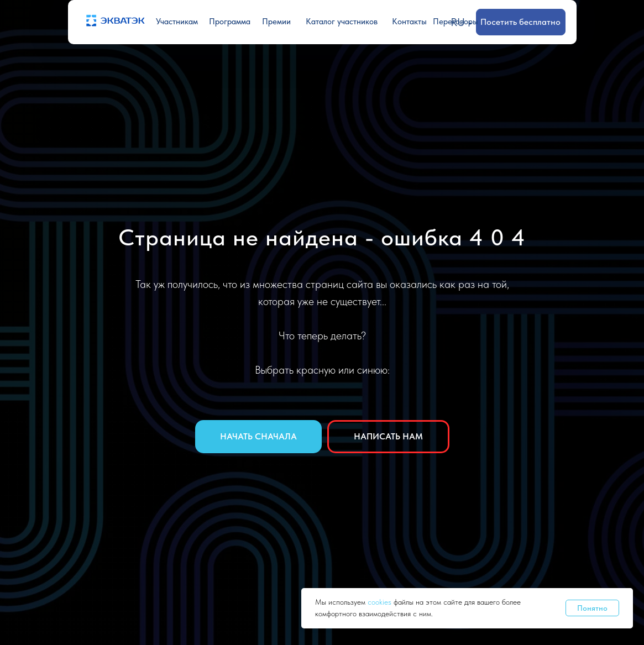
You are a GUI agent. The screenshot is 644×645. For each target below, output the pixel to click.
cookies (381, 602)
